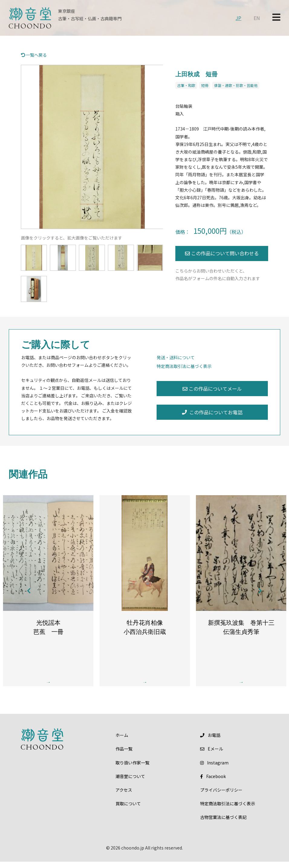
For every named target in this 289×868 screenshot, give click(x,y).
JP (238, 18)
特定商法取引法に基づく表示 (184, 366)
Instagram (214, 769)
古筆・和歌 (186, 85)
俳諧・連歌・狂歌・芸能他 (236, 85)
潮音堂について (130, 783)
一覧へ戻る (34, 55)
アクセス (124, 796)
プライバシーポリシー (221, 796)
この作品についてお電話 (212, 412)
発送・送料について (176, 357)
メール (212, 755)
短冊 (205, 85)
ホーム (122, 741)
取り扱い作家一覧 (132, 769)
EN (257, 18)
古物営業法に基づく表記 (223, 824)
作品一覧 (124, 755)
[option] (92, 147)
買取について (128, 810)
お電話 (210, 741)
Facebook (213, 783)
